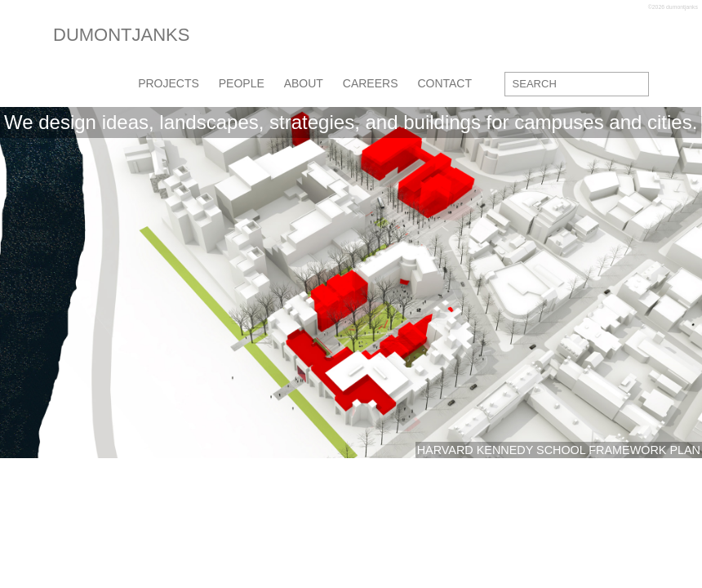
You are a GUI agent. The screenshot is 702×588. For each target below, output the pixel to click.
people (242, 83)
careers (371, 83)
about (304, 83)
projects (169, 83)
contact (444, 83)
